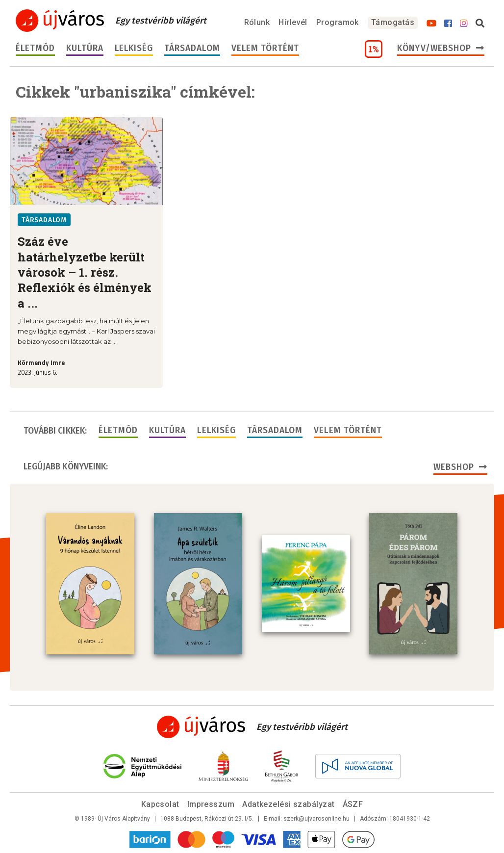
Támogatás (393, 22)
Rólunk (257, 22)
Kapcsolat (160, 804)
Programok (338, 22)
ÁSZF (353, 804)
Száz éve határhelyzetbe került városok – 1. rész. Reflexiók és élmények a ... (85, 272)
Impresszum (211, 804)
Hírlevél (293, 22)
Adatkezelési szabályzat (288, 804)
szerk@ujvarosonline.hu (316, 819)
